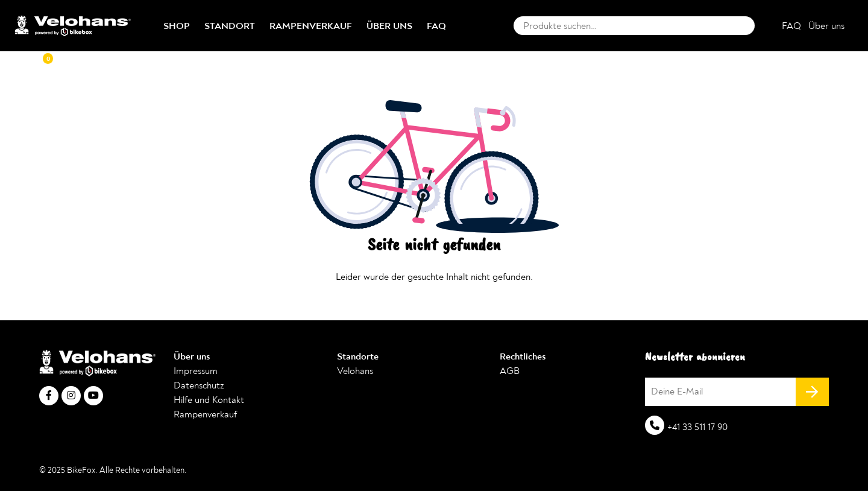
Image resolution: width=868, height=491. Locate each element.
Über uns (389, 26)
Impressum (196, 371)
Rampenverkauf (311, 26)
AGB (510, 371)
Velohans (355, 371)
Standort (230, 26)
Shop (177, 26)
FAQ (436, 26)
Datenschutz (199, 385)
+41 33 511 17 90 (697, 427)
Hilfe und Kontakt (209, 400)
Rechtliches (523, 356)
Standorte (358, 356)
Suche (743, 25)
